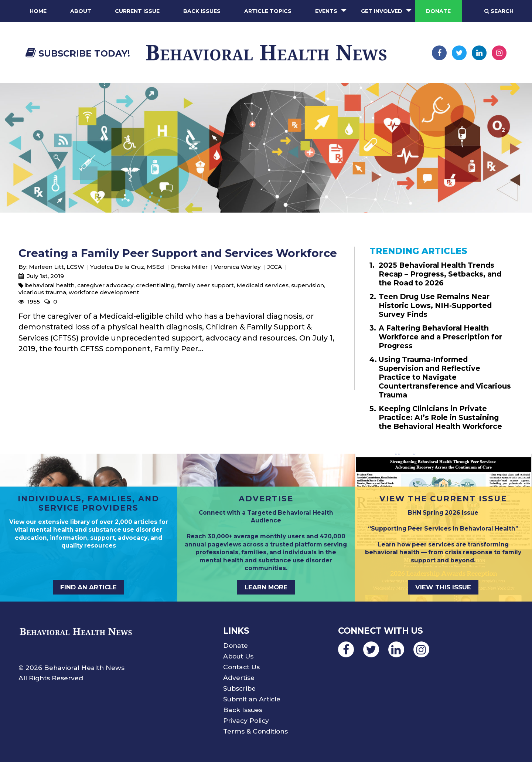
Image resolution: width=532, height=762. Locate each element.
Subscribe (239, 688)
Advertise (239, 678)
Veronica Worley (237, 267)
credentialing (155, 285)
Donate (438, 11)
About (81, 11)
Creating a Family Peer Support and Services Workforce (178, 253)
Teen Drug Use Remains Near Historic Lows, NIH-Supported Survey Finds (435, 305)
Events (326, 11)
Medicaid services (262, 285)
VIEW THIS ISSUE (443, 587)
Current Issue (137, 11)
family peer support (206, 285)
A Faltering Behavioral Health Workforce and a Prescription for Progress (440, 337)
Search (499, 11)
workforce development (104, 292)
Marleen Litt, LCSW (56, 267)
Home (38, 11)
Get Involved (382, 11)
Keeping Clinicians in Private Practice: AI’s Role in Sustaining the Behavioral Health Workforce (440, 417)
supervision (308, 285)
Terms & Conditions (255, 731)
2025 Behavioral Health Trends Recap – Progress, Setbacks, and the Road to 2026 (440, 274)
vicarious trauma (42, 292)
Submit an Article (252, 699)
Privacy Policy (246, 720)
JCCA (274, 267)
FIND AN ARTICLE (88, 587)
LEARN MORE (266, 587)
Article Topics (268, 11)
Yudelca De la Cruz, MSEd (127, 267)
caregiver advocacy (105, 285)
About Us (238, 656)
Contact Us (241, 667)
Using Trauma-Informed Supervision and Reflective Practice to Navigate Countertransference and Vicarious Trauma (445, 377)
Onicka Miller (189, 267)
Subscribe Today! (78, 53)
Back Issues (202, 11)
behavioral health (50, 285)
